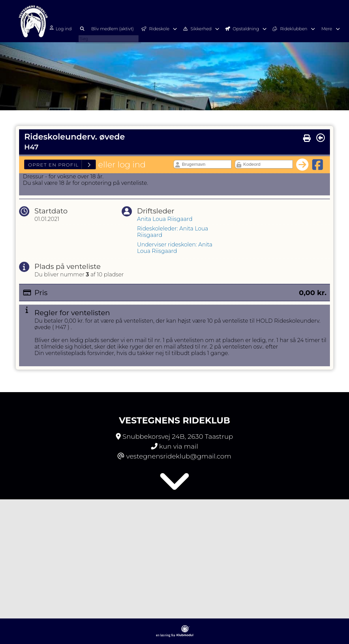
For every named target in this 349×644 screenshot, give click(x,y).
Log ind (67, 29)
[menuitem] (69, 28)
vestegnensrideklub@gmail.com (179, 456)
